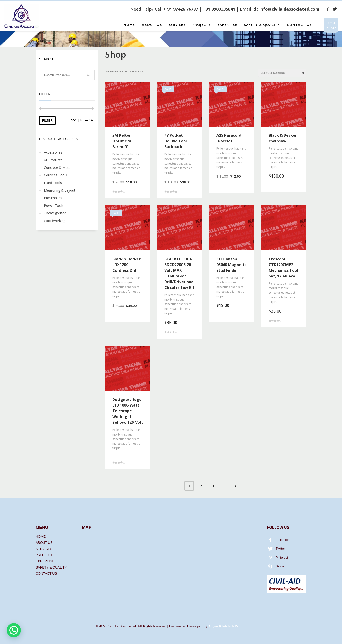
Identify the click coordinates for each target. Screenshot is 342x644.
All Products (53, 160)
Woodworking (55, 221)
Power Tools (54, 205)
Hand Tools (53, 183)
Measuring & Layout (60, 190)
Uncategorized (55, 213)
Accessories (53, 152)
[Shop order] (282, 73)
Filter (47, 120)
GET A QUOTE (331, 27)
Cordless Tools (55, 175)
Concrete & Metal (58, 167)
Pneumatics (53, 198)
